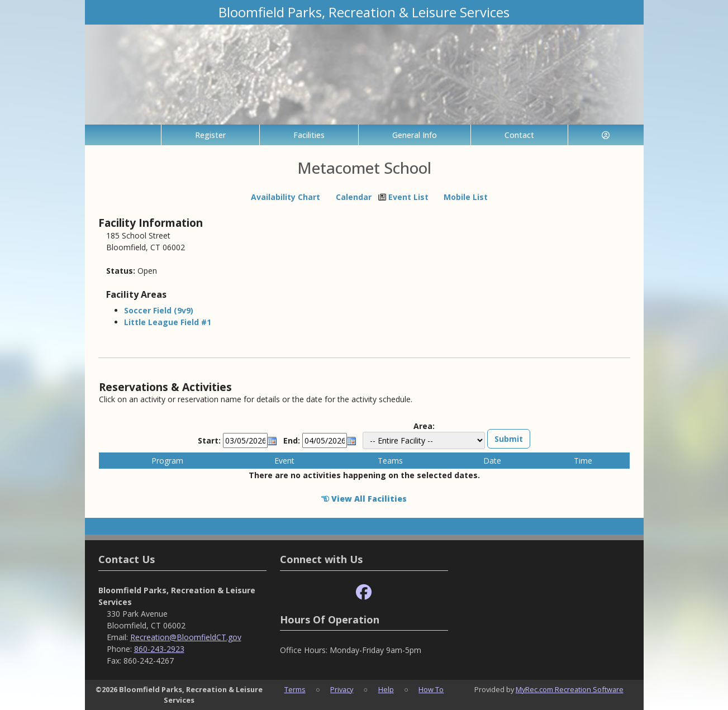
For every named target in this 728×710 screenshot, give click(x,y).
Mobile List (466, 197)
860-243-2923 (159, 649)
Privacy (342, 689)
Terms (295, 689)
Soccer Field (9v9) (159, 310)
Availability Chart (280, 197)
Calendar (354, 197)
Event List (408, 197)
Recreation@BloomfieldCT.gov (186, 637)
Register (210, 135)
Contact (519, 135)
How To (431, 689)
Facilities (309, 135)
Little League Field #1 (168, 322)
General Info (415, 135)
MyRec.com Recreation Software (570, 689)
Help (386, 689)
